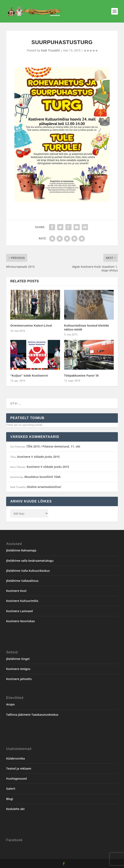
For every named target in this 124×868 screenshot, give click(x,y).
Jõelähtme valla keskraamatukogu (30, 561)
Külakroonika (15, 758)
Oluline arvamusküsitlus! (44, 487)
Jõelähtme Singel (18, 659)
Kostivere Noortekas (20, 621)
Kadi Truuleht (50, 50)
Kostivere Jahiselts (19, 679)
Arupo (10, 704)
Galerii (11, 789)
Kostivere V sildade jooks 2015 (38, 457)
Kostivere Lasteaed (19, 611)
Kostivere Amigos (18, 669)
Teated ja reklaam (19, 768)
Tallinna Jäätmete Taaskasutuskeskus (32, 715)
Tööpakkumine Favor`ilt (81, 376)
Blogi (10, 799)
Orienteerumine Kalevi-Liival (31, 326)
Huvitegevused (16, 779)
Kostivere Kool (16, 591)
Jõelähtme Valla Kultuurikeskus (28, 571)
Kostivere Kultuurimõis (22, 601)
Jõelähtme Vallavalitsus (22, 581)
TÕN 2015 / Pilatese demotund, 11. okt (53, 446)
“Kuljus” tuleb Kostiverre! (29, 376)
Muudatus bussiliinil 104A (42, 477)
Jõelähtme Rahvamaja (21, 550)
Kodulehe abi (15, 809)
